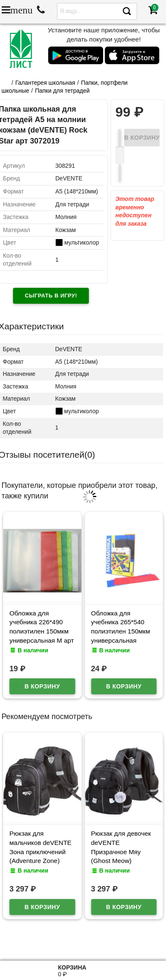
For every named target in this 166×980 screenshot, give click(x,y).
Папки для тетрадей (62, 91)
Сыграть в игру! (51, 296)
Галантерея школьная (45, 83)
